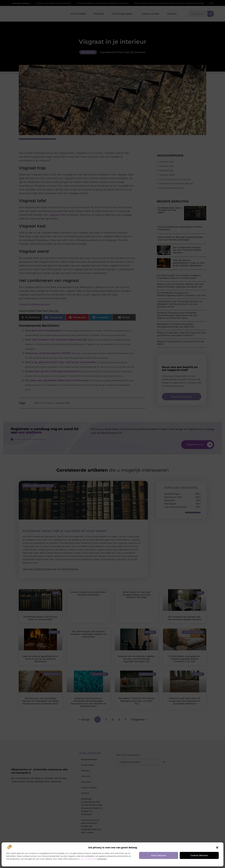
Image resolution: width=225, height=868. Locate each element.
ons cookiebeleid (88, 859)
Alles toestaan (159, 855)
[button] (217, 848)
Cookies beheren (199, 855)
